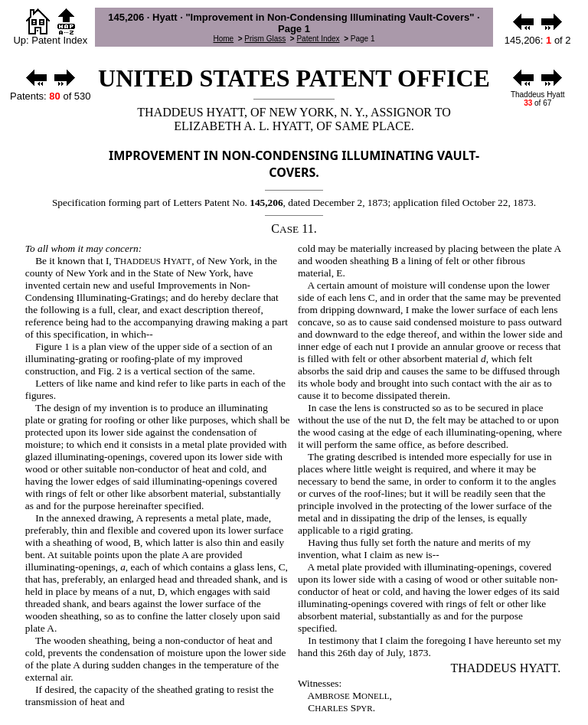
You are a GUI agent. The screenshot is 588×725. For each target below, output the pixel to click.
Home (223, 39)
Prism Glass (265, 39)
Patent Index (318, 39)
